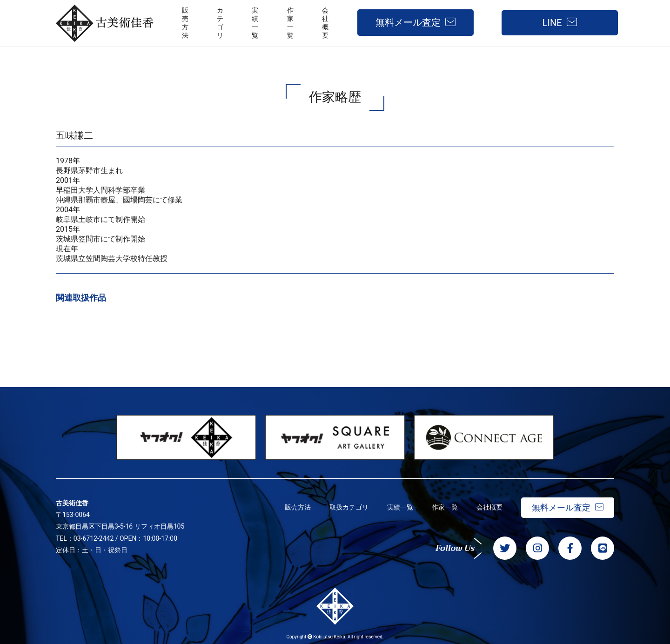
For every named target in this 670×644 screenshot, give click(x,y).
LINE (552, 23)
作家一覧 (445, 507)
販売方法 (298, 507)
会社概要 (489, 507)
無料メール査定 (408, 22)
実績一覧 (400, 507)
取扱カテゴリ (349, 507)
